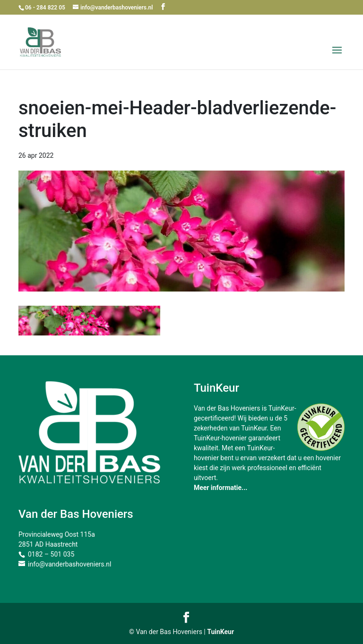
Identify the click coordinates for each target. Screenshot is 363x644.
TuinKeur (220, 632)
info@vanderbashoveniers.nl (69, 564)
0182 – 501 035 (51, 554)
